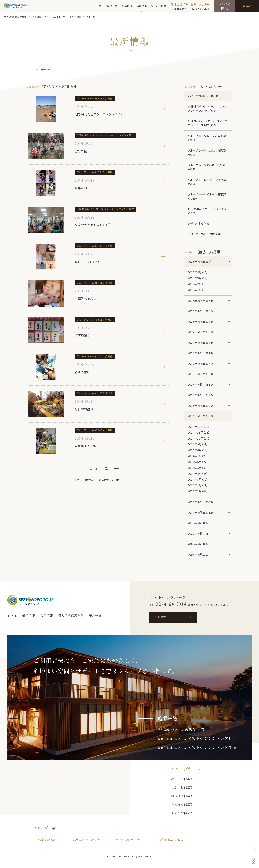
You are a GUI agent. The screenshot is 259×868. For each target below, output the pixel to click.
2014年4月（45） (198, 474)
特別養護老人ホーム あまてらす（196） (207, 211)
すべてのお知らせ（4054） (203, 96)
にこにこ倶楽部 (182, 779)
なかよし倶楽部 (182, 787)
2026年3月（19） (198, 278)
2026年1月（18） (198, 290)
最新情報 (142, 6)
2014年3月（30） (198, 479)
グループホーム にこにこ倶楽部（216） (207, 138)
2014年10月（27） (199, 438)
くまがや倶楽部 (182, 813)
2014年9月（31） (198, 444)
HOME (99, 6)
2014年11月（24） (199, 432)
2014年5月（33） (198, 468)
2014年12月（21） (199, 427)
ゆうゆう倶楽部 (182, 796)
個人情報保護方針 (71, 615)
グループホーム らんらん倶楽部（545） (207, 182)
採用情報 (127, 6)
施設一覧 (112, 6)
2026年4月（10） (198, 272)
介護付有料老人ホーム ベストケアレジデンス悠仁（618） (207, 109)
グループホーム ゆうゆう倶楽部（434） (207, 167)
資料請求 (247, 6)
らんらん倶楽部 (182, 804)
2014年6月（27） (198, 462)
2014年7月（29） (198, 456)
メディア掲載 (159, 6)
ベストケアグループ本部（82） (206, 234)
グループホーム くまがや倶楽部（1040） (207, 196)
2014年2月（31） (198, 485)
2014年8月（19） (198, 450)
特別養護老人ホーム (181, 730)
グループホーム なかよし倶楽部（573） (207, 152)
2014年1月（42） (198, 491)
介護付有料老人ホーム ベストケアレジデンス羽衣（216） (207, 123)
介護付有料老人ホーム (197, 739)
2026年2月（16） (198, 284)
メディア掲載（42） (199, 224)
